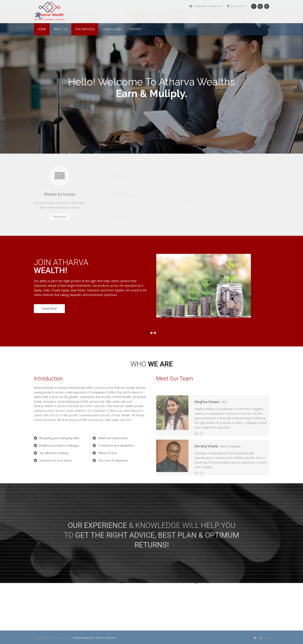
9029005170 (237, 6)
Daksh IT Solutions (106, 638)
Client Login (112, 29)
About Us (60, 29)
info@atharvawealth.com (206, 6)
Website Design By (84, 638)
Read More (60, 217)
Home (42, 29)
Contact (135, 29)
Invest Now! (49, 309)
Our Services (85, 29)
